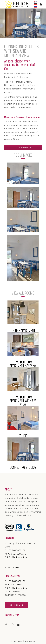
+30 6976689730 (17, 554)
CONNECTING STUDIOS (23, 467)
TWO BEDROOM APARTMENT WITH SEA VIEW (23, 401)
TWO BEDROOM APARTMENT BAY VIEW (23, 364)
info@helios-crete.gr (17, 557)
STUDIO (23, 436)
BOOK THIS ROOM (23, 148)
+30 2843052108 (16, 550)
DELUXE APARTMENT (23, 330)
